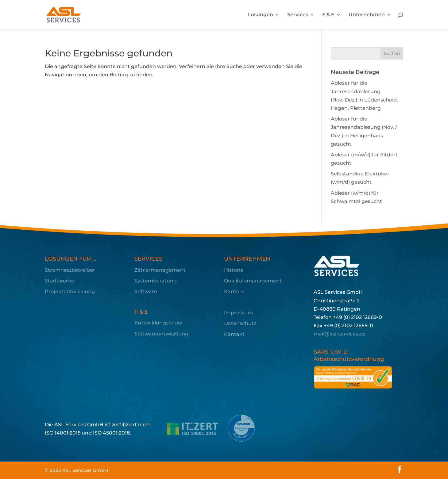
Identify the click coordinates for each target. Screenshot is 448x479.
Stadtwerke (60, 281)
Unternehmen (367, 15)
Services (298, 15)
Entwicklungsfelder (159, 323)
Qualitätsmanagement (253, 281)
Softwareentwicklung (161, 334)
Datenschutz (240, 323)
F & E (328, 15)
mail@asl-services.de (340, 334)
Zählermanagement (160, 270)
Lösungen (261, 15)
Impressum (238, 313)
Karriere (234, 291)
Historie (234, 270)
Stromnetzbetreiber (70, 270)
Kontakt (234, 334)
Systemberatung (156, 281)
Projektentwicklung (70, 291)
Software (146, 291)
